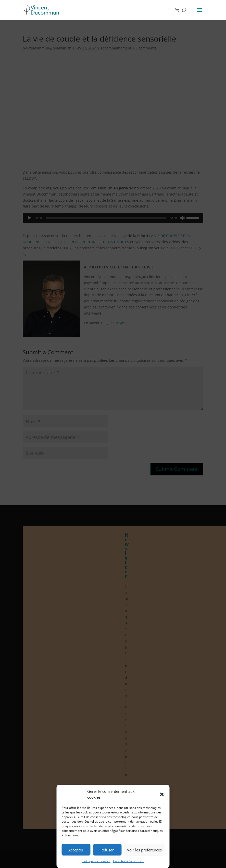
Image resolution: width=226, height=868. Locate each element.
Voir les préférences (144, 850)
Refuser (107, 850)
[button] (162, 794)
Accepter (76, 850)
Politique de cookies (96, 861)
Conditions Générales (128, 861)
